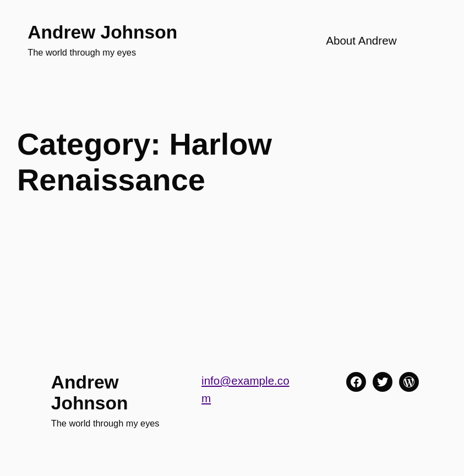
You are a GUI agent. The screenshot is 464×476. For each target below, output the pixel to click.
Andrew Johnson (102, 32)
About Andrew (361, 40)
